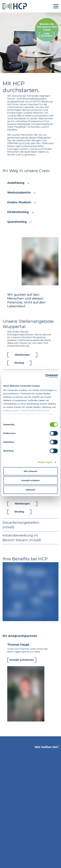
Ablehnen (30, 490)
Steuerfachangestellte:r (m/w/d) (30, 525)
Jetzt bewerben (47, 35)
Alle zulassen (30, 471)
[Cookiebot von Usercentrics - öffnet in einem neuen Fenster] (45, 376)
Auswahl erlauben (31, 480)
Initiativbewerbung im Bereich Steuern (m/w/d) (30, 538)
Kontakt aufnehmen (22, 660)
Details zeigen (45, 462)
